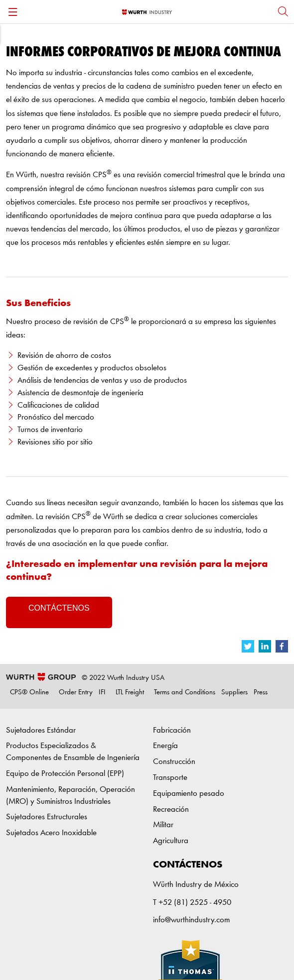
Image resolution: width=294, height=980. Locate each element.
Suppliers (234, 693)
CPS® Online (29, 693)
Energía (165, 746)
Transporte (170, 778)
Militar (163, 825)
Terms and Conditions (185, 693)
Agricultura (171, 841)
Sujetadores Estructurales (47, 817)
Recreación (171, 810)
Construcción (174, 762)
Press (261, 693)
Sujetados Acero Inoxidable (51, 833)
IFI (102, 693)
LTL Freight (130, 693)
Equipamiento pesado (189, 794)
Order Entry (76, 693)
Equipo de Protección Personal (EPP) (65, 774)
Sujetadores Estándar (41, 730)
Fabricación (172, 730)
